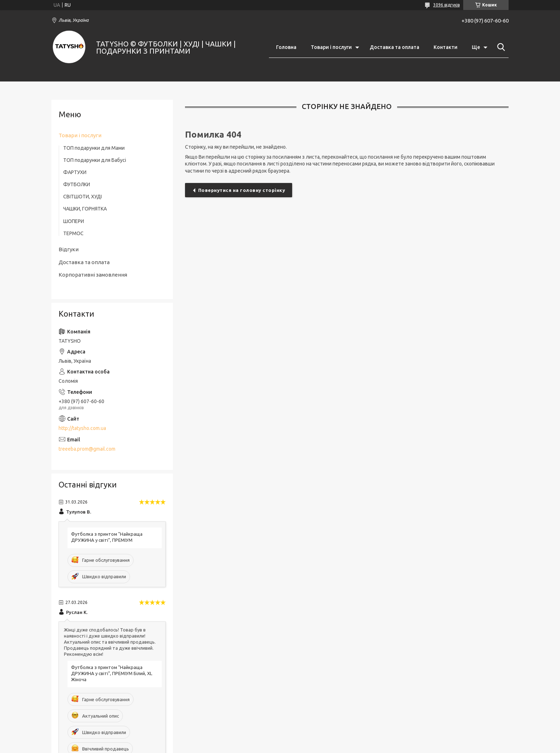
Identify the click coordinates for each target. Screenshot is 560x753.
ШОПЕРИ (74, 221)
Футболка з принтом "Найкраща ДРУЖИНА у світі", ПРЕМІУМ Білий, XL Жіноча (112, 673)
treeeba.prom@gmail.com (87, 449)
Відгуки (69, 249)
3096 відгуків (446, 5)
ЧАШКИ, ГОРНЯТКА (85, 209)
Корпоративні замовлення (93, 275)
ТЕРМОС (73, 233)
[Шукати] (500, 47)
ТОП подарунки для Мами (94, 148)
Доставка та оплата (394, 47)
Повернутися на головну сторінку (242, 190)
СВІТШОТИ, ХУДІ (82, 197)
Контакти (446, 47)
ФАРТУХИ (75, 172)
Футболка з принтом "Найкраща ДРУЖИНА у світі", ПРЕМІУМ (107, 537)
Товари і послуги (331, 47)
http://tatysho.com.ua (82, 428)
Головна (286, 47)
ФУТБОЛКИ (77, 184)
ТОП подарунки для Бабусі (95, 160)
